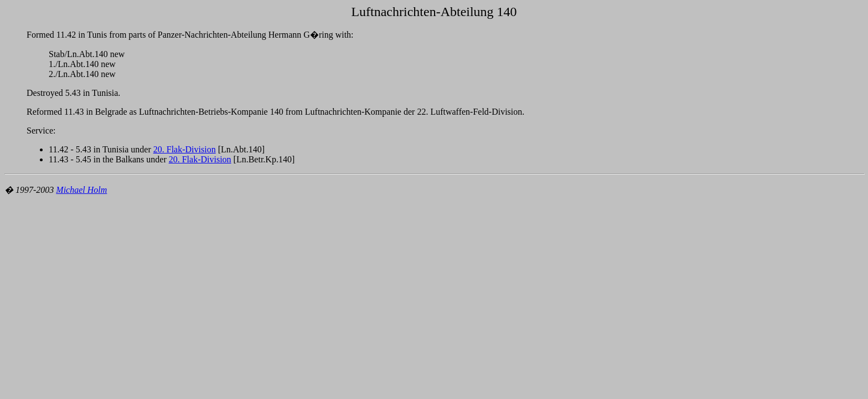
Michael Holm (81, 190)
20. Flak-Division (185, 149)
